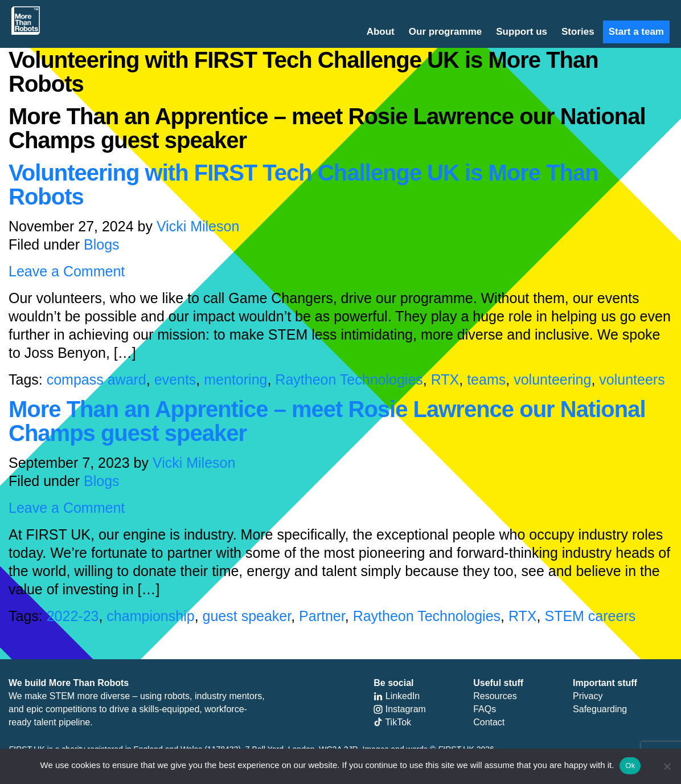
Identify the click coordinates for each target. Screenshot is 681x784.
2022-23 (73, 616)
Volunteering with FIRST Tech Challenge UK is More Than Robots (303, 185)
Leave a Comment (67, 271)
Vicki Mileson (198, 226)
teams (486, 379)
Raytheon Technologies (349, 379)
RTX (445, 379)
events (175, 379)
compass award (97, 379)
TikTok (392, 722)
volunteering (552, 379)
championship (150, 616)
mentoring (235, 379)
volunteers (632, 379)
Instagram (400, 709)
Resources (495, 696)
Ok (630, 765)
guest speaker (247, 616)
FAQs (485, 709)
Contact (489, 722)
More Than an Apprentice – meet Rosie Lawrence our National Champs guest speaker (327, 421)
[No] (667, 766)
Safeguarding (600, 709)
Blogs (102, 244)
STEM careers (590, 616)
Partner (322, 616)
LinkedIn (397, 696)
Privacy (588, 696)
